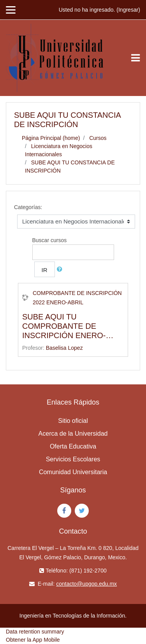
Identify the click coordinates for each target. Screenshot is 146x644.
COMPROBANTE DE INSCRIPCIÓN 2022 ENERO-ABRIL (77, 298)
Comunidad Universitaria (73, 472)
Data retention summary (35, 632)
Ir (45, 270)
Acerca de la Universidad (73, 434)
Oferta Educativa (73, 446)
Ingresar (128, 10)
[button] (61, 270)
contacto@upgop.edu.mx (86, 584)
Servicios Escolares (73, 459)
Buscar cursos (50, 240)
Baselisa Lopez (64, 348)
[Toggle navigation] (135, 58)
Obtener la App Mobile (33, 640)
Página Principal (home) (51, 138)
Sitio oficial (73, 421)
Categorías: (28, 207)
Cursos (98, 138)
